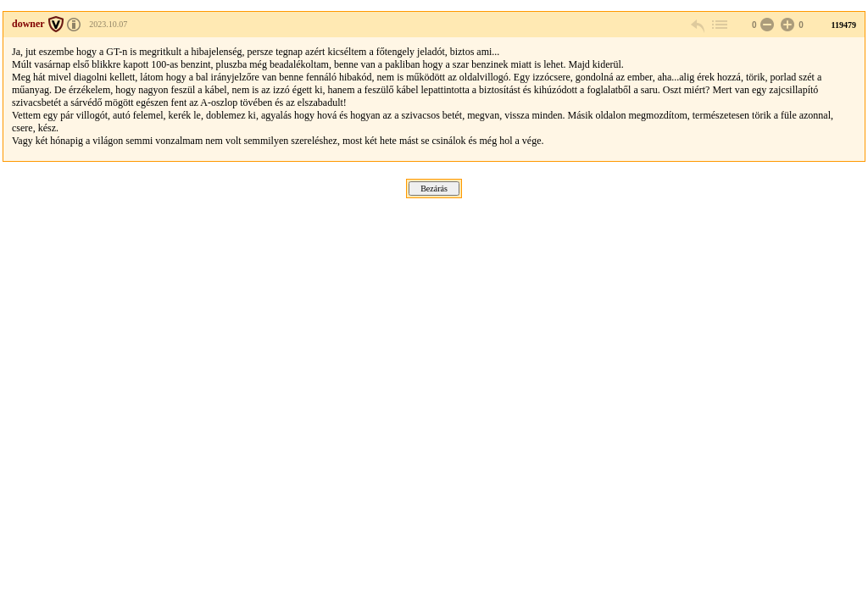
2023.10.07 (108, 24)
